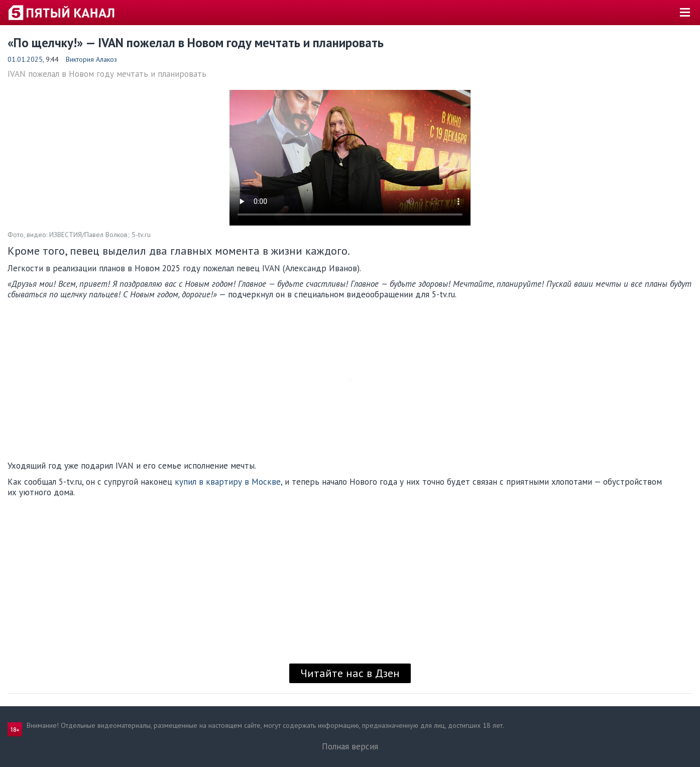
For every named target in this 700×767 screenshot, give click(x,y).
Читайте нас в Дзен (350, 673)
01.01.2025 (25, 59)
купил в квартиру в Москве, (228, 482)
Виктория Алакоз (91, 59)
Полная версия (350, 746)
